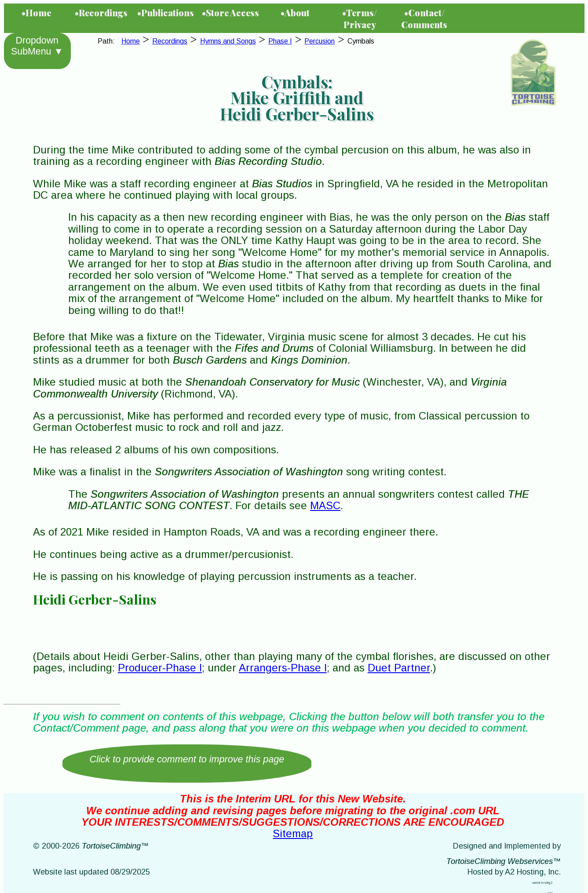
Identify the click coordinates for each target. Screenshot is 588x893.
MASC (325, 505)
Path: (108, 41)
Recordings (170, 41)
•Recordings (101, 13)
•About (295, 13)
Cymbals (361, 41)
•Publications (166, 13)
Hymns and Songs (228, 41)
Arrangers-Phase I (283, 668)
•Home (36, 13)
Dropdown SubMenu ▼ (37, 46)
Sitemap (293, 833)
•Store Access (230, 13)
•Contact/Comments (424, 18)
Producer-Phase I (160, 668)
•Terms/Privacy (360, 18)
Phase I (280, 41)
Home (131, 41)
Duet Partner (399, 668)
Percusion (320, 41)
